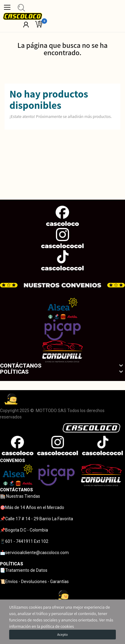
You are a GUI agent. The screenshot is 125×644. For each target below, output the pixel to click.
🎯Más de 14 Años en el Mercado (32, 507)
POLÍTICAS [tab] (12, 564)
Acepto (62, 634)
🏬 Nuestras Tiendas (20, 496)
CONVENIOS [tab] (13, 461)
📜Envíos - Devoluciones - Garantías (34, 582)
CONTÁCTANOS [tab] (17, 490)
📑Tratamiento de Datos (24, 570)
